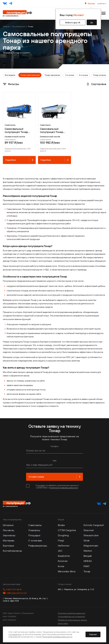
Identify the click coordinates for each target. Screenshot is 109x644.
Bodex (61, 525)
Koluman (63, 561)
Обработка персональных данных (72, 620)
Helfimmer (64, 546)
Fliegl (61, 540)
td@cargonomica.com (15, 593)
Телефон (54, 446)
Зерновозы (9, 535)
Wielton (88, 551)
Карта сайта (63, 623)
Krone (61, 566)
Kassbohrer (64, 556)
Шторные (8, 525)
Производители (19, 26)
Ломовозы (34, 530)
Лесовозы (9, 530)
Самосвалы (35, 525)
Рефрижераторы (38, 546)
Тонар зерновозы (52, 75)
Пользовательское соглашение (71, 616)
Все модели (10, 75)
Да (92, 22)
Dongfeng (63, 535)
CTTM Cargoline (67, 530)
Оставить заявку (54, 477)
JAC (60, 551)
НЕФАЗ (88, 561)
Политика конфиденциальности (72, 613)
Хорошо (93, 634)
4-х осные (84, 75)
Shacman (89, 530)
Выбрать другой (73, 22)
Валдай (88, 556)
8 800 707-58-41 (12, 589)
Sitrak (87, 540)
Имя (55, 461)
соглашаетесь (15, 634)
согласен (41, 485)
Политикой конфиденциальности (64, 488)
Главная (6, 26)
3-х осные (70, 75)
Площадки (34, 535)
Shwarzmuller (91, 535)
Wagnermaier (91, 546)
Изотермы (9, 540)
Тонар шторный (100, 75)
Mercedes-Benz (67, 571)
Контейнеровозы (12, 551)
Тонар (87, 571)
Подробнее (19, 160)
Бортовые (9, 546)
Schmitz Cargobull (94, 525)
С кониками (35, 540)
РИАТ (87, 566)
